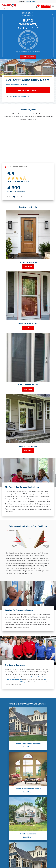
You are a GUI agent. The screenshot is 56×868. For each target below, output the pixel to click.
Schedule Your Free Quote (28, 90)
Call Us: (28, 2)
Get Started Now (28, 57)
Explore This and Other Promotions (28, 52)
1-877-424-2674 (21, 96)
